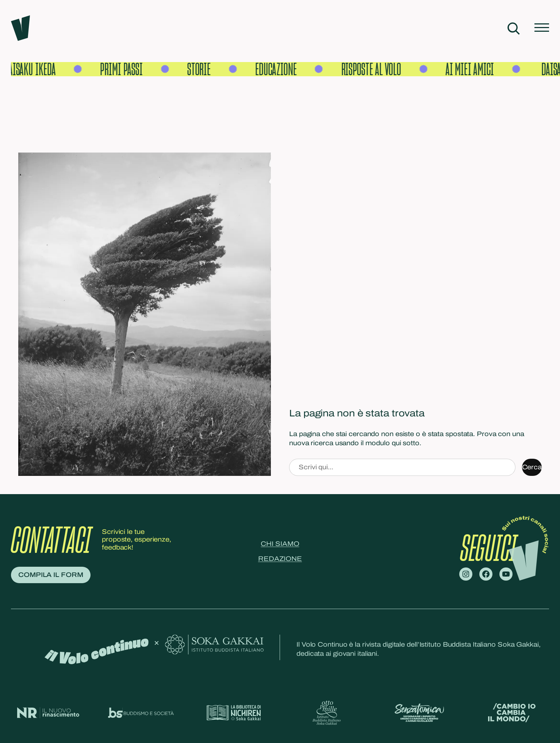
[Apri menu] (542, 28)
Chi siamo (280, 544)
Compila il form (51, 575)
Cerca (532, 467)
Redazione (280, 559)
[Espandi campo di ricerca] (513, 28)
